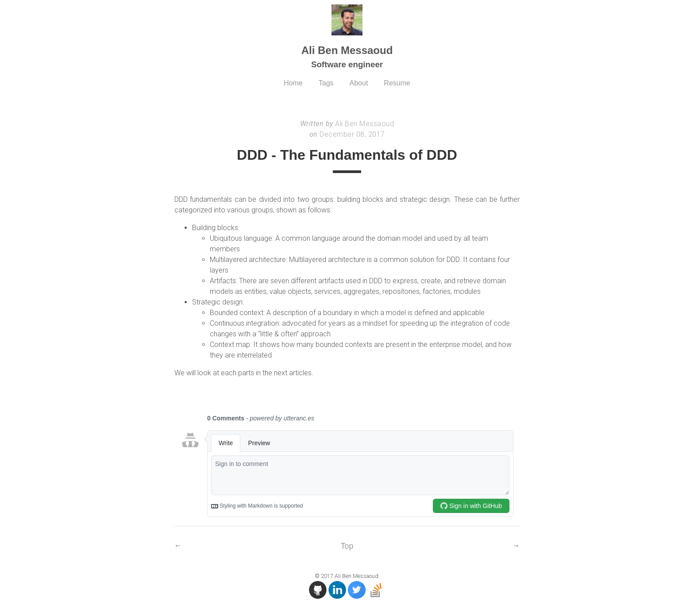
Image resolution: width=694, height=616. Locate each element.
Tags (326, 83)
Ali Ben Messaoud (347, 50)
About (359, 83)
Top (347, 546)
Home (293, 83)
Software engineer (347, 64)
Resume (397, 83)
